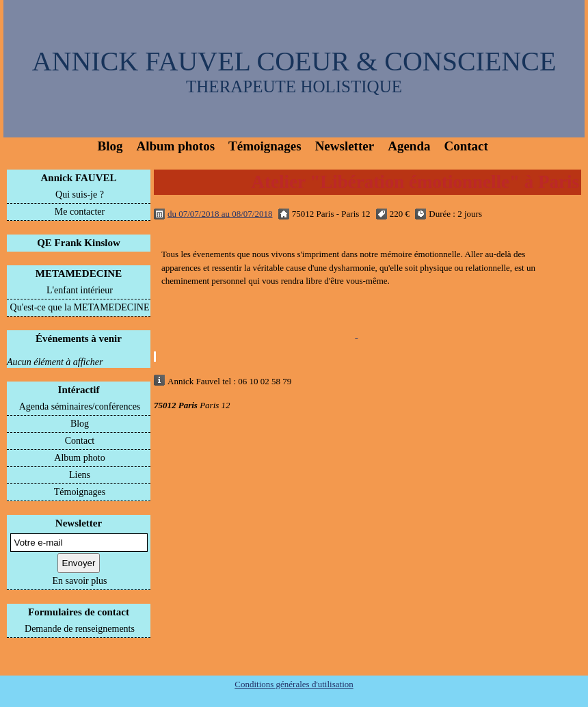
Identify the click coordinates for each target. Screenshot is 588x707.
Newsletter (345, 146)
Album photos (175, 146)
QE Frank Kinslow (79, 243)
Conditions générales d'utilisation (294, 684)
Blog (110, 146)
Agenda (409, 146)
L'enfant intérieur (80, 290)
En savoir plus (79, 581)
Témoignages (265, 146)
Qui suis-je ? (80, 195)
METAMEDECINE (79, 274)
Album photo (79, 458)
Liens (80, 475)
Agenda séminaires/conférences (80, 406)
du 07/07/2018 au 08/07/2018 (220, 214)
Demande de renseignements (80, 629)
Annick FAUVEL (79, 178)
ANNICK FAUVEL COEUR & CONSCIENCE (294, 61)
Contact (466, 146)
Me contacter (80, 212)
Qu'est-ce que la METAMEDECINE (80, 307)
